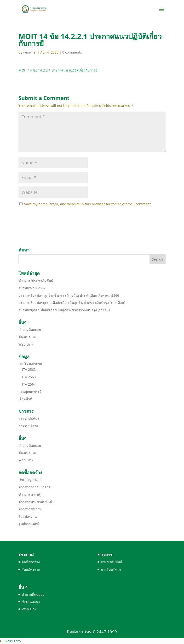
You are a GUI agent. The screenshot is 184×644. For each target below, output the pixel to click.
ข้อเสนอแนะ (28, 337)
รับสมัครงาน (28, 516)
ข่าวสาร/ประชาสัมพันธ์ (36, 281)
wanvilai (30, 52)
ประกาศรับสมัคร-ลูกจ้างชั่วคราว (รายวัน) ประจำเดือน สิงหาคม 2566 (69, 295)
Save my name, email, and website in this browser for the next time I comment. (88, 204)
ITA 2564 (29, 384)
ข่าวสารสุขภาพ (30, 509)
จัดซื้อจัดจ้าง (31, 562)
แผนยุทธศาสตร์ (30, 392)
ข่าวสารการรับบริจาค (34, 487)
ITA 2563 (29, 377)
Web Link (26, 344)
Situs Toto (13, 641)
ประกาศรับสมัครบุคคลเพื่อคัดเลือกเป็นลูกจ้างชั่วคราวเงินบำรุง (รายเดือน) (72, 303)
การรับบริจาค (28, 426)
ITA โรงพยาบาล (30, 364)
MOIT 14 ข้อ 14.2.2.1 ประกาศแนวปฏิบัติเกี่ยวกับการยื (58, 70)
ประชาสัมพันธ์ (29, 418)
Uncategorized (30, 480)
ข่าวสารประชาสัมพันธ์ (35, 502)
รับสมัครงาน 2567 (32, 288)
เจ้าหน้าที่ (25, 399)
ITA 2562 (29, 369)
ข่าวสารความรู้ (30, 494)
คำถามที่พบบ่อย (30, 330)
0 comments (72, 52)
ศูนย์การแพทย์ (29, 524)
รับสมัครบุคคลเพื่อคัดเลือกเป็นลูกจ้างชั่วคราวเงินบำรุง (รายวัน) (64, 310)
